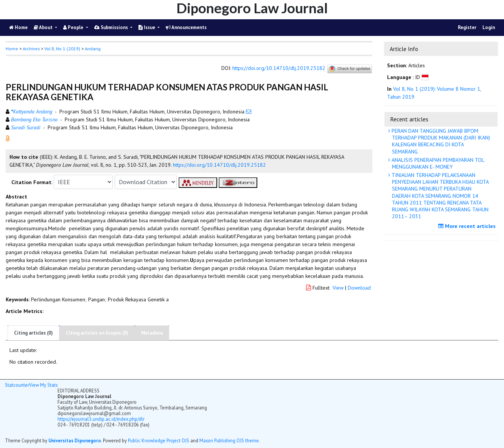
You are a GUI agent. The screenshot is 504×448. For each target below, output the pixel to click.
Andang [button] (93, 49)
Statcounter (17, 385)
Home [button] (12, 49)
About (44, 27)
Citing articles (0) (33, 333)
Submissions (112, 27)
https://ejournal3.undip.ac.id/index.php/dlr (101, 419)
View (338, 288)
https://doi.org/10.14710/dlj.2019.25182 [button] (219, 165)
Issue (147, 27)
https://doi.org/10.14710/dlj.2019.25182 (279, 68)
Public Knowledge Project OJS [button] (159, 440)
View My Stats (43, 385)
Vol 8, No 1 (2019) (62, 49)
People (74, 27)
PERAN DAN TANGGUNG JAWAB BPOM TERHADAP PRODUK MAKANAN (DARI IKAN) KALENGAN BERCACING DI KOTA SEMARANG (440, 141)
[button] (8, 138)
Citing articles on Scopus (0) (97, 333)
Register (467, 27)
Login (489, 27)
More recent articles (468, 226)
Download (359, 288)
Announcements (186, 27)
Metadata (152, 333)
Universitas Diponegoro (75, 440)
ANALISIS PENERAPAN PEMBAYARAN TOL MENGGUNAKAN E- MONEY (437, 163)
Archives (31, 49)
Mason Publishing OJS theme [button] (229, 440)
